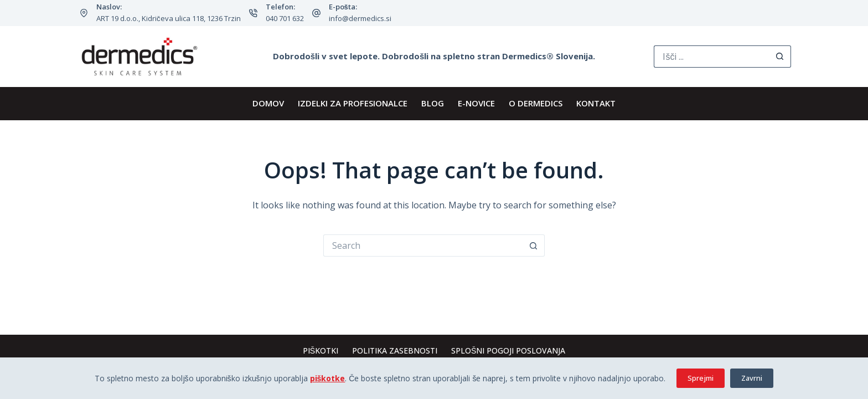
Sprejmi (701, 378)
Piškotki (321, 351)
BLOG (433, 103)
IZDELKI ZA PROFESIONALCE (353, 103)
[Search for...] (711, 57)
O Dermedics (536, 103)
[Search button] (780, 57)
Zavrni (752, 378)
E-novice (476, 103)
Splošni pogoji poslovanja (508, 351)
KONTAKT (596, 103)
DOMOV (268, 103)
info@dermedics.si (360, 18)
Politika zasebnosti (395, 351)
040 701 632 (285, 18)
